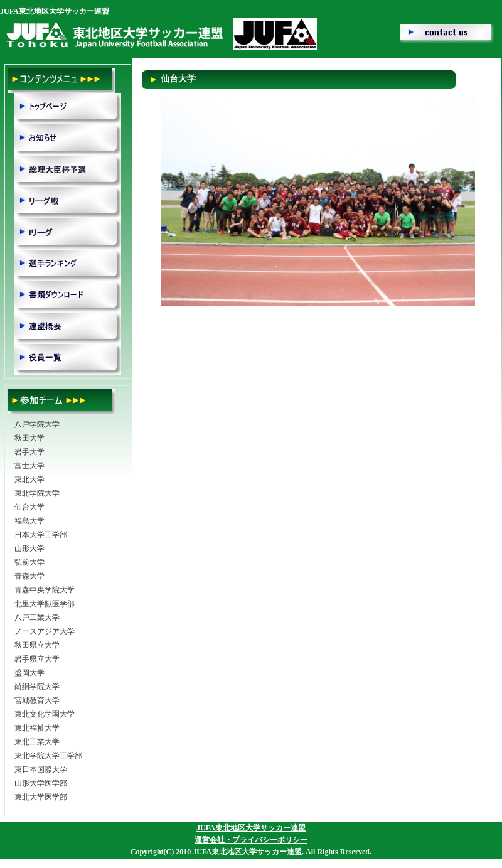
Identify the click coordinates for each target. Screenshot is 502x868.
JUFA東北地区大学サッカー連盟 (251, 828)
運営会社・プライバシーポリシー (251, 840)
